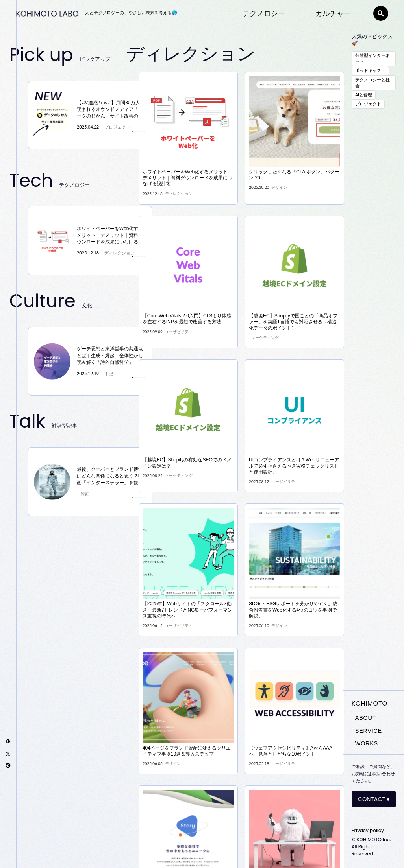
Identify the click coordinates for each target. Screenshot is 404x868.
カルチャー (333, 14)
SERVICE (369, 731)
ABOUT (366, 718)
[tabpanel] (90, 115)
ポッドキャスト (370, 70)
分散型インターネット (372, 58)
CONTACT (372, 799)
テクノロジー (264, 14)
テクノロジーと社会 (372, 83)
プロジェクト (368, 104)
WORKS (367, 743)
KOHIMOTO (370, 703)
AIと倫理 (364, 95)
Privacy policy (368, 830)
